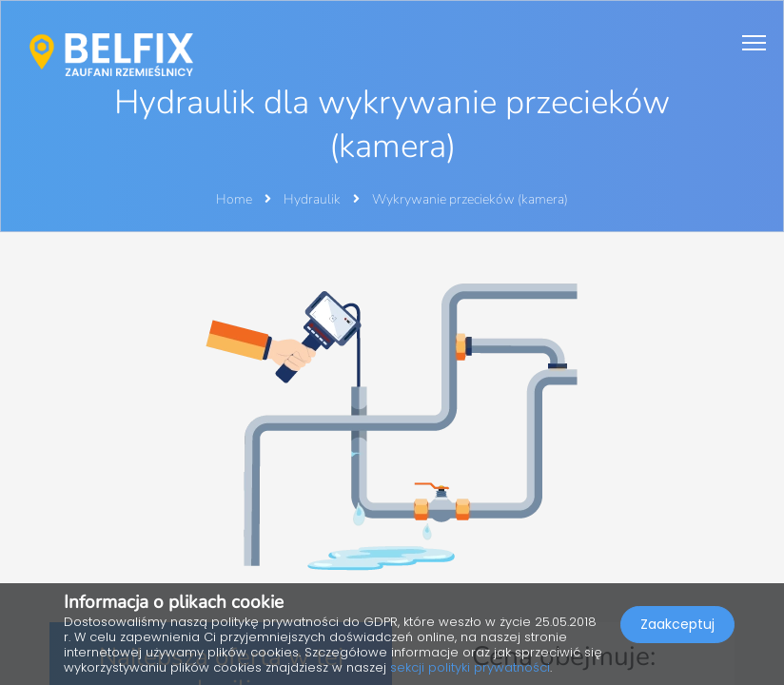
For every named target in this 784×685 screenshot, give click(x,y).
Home (234, 199)
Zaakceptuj (677, 624)
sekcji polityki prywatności (470, 667)
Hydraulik (314, 199)
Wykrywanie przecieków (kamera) (470, 199)
